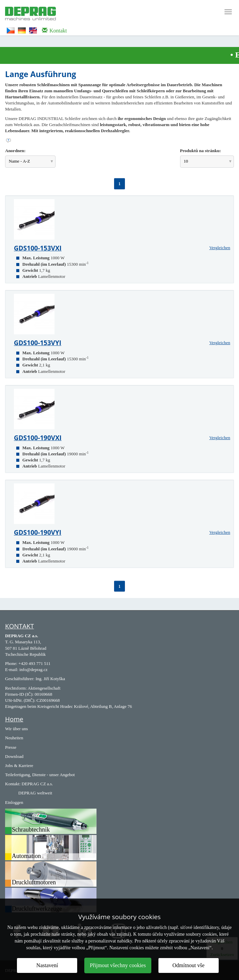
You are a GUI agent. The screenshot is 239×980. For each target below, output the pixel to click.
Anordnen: (15, 151)
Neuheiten (14, 738)
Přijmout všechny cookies (118, 965)
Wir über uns (16, 729)
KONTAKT (19, 626)
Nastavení (47, 965)
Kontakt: (13, 784)
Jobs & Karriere (19, 766)
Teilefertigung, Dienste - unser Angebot (40, 775)
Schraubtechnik (31, 830)
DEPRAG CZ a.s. (37, 784)
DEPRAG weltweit (35, 793)
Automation (26, 856)
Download (14, 756)
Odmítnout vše (188, 965)
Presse (11, 747)
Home (14, 719)
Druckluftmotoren (34, 882)
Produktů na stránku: (201, 151)
